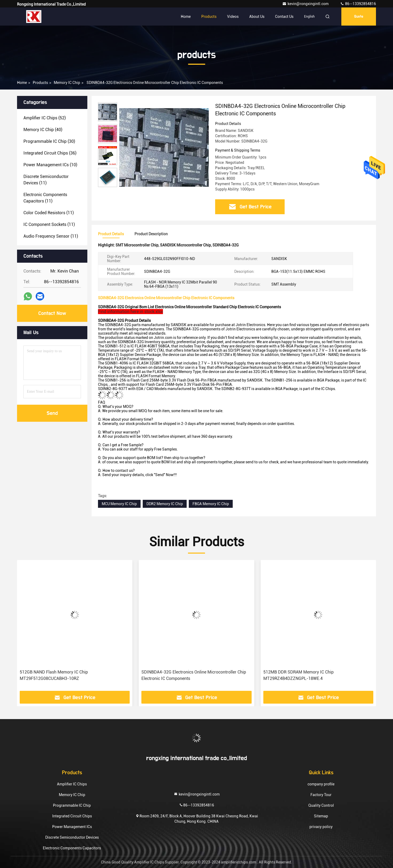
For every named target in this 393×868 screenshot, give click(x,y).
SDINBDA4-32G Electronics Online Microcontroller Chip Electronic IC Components (194, 675)
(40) (43, 130)
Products (209, 17)
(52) (45, 118)
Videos (233, 17)
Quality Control (321, 805)
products (40, 83)
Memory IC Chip (67, 83)
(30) (49, 141)
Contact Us (284, 17)
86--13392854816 (358, 4)
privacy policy (321, 827)
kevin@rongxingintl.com (306, 4)
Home (186, 17)
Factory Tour (321, 795)
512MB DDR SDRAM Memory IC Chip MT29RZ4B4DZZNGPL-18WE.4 (298, 675)
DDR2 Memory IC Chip (165, 504)
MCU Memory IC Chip (119, 504)
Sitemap (321, 816)
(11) (46, 180)
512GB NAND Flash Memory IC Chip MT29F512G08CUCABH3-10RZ (54, 675)
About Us (257, 17)
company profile (321, 784)
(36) (50, 153)
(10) (50, 165)
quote (359, 17)
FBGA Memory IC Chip (211, 504)
